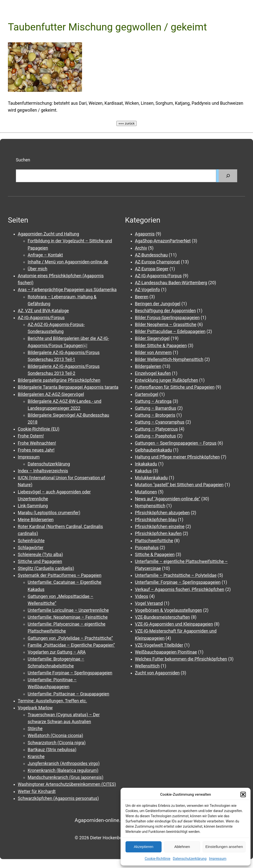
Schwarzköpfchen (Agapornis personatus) (58, 798)
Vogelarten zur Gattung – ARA (57, 652)
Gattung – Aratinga (153, 401)
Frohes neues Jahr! (36, 450)
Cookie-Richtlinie (158, 859)
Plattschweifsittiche (154, 541)
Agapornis (145, 234)
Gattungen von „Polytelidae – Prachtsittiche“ (70, 638)
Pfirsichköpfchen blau (156, 520)
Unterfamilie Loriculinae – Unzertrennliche (68, 610)
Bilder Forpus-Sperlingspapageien (167, 318)
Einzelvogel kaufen (153, 373)
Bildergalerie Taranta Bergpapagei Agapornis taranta (68, 387)
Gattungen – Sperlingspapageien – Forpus (176, 443)
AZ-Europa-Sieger (152, 269)
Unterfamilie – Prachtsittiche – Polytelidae (176, 575)
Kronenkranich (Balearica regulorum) (63, 770)
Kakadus (143, 471)
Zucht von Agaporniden (157, 673)
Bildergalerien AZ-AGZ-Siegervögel (51, 394)
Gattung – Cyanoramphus (160, 422)
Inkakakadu (146, 464)
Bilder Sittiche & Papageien (161, 346)
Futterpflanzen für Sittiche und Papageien (175, 387)
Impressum (218, 859)
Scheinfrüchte (31, 541)
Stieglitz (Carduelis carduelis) (46, 568)
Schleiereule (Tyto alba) (40, 555)
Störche (35, 729)
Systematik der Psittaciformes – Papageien (60, 575)
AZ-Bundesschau (151, 255)
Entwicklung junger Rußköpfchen (167, 380)
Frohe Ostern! (31, 436)
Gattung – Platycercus (156, 429)
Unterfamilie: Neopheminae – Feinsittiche (68, 617)
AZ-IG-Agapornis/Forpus (41, 318)
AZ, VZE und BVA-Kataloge (43, 311)
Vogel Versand (149, 603)
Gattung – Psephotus (155, 436)
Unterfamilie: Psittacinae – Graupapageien (68, 694)
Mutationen (146, 492)
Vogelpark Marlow (35, 708)
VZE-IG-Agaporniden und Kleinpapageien (174, 624)
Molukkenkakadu (151, 478)
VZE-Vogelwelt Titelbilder (159, 645)
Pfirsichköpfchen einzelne (160, 527)
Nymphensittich (150, 506)
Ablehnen (182, 847)
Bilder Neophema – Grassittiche (166, 325)
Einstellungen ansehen (224, 847)
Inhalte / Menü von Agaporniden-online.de (68, 262)
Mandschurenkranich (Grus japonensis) (65, 777)
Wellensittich (147, 666)
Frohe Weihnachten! (37, 443)
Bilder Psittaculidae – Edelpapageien (170, 332)
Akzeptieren (143, 847)
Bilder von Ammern (153, 353)
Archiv (141, 248)
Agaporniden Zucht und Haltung (48, 234)
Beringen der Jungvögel (158, 304)
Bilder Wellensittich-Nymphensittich (169, 359)
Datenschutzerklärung (190, 859)
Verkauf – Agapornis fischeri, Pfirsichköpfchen (180, 589)
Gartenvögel (147, 394)
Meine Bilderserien (36, 520)
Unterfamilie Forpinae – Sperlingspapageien (70, 673)
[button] (243, 794)
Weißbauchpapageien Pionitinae (166, 652)
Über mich (37, 269)
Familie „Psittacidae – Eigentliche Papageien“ (71, 645)
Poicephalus (147, 548)
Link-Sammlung (33, 506)
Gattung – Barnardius (156, 408)
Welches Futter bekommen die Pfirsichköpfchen (181, 659)
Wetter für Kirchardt (37, 791)
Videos (142, 596)
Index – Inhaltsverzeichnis (43, 471)
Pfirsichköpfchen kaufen (158, 534)
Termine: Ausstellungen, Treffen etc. (52, 701)
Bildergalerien (148, 366)
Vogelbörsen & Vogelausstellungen (169, 610)
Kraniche (36, 757)
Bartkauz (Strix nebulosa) (52, 750)
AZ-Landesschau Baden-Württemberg (171, 283)
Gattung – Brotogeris (155, 415)
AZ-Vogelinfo (147, 290)
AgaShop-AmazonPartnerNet (163, 241)
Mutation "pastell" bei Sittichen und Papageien (179, 485)
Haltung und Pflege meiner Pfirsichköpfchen (177, 457)
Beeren (142, 297)
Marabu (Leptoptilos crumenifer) (49, 513)
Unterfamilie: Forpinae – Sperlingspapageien (178, 582)
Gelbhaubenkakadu (153, 450)
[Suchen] (228, 176)
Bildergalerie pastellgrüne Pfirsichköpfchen (59, 380)
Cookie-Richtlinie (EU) (39, 429)
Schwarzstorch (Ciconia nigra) (57, 743)
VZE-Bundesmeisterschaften (162, 617)
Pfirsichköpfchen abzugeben (162, 513)
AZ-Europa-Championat (157, 262)
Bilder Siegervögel (152, 338)
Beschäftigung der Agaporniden (165, 311)
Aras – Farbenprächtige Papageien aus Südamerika (67, 290)
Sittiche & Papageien (155, 555)
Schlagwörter (31, 548)
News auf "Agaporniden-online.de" (168, 499)
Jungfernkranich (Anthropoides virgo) (64, 764)
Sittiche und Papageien (40, 562)
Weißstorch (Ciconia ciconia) (55, 736)
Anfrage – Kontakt (45, 255)
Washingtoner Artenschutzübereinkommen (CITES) (67, 784)
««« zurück (126, 123)
